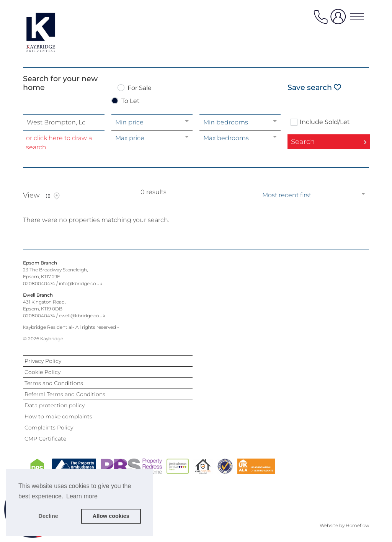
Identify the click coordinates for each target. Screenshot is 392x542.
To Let (131, 101)
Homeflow (357, 525)
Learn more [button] (82, 496)
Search (303, 142)
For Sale (140, 88)
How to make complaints (58, 416)
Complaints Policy (49, 428)
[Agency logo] (54, 32)
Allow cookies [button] (111, 516)
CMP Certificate (45, 439)
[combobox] (64, 122)
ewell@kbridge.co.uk (82, 316)
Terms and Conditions (54, 383)
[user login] (340, 20)
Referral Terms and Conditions (65, 394)
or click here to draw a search (59, 143)
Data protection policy (55, 405)
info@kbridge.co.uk (81, 283)
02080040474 (39, 283)
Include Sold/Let (325, 122)
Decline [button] (48, 516)
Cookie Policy (42, 372)
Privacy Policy (43, 361)
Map (57, 196)
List (48, 196)
